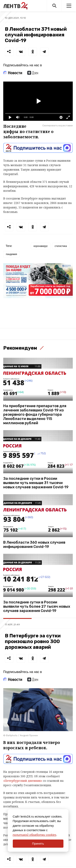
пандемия (11, 254)
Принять (38, 843)
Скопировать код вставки (58, 125)
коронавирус (41, 246)
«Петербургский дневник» (23, 781)
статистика (61, 246)
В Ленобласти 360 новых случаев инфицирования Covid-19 (34, 545)
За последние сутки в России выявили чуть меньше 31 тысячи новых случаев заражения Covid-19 (36, 483)
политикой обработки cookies (35, 835)
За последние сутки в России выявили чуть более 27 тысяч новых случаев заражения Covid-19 (37, 607)
